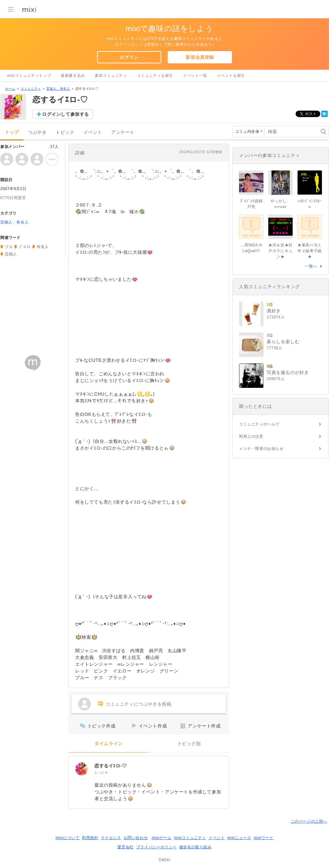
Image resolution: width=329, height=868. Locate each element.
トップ (12, 132)
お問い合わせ (136, 838)
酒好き (274, 311)
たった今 (101, 773)
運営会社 (125, 847)
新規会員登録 (200, 57)
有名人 (43, 247)
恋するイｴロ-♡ (111, 766)
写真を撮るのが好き (288, 372)
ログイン (129, 57)
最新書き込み (73, 76)
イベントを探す (231, 76)
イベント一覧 (195, 76)
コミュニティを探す (155, 76)
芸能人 (11, 254)
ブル (9, 247)
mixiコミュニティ (190, 838)
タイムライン (109, 744)
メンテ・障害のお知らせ (261, 449)
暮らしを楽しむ (283, 342)
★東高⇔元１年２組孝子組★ (310, 251)
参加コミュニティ (111, 76)
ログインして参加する (66, 114)
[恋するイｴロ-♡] (82, 769)
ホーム (10, 89)
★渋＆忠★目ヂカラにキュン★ (280, 251)
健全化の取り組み (196, 847)
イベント (93, 132)
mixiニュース (239, 838)
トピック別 (189, 744)
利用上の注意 (251, 436)
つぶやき (37, 132)
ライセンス (111, 838)
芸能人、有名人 (58, 89)
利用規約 (90, 838)
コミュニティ (31, 89)
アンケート (123, 132)
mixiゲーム (162, 838)
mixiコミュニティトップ (29, 76)
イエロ (25, 247)
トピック (65, 132)
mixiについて (67, 838)
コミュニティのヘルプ (259, 424)
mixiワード (263, 838)
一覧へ (311, 266)
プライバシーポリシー (156, 847)
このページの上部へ (309, 821)
